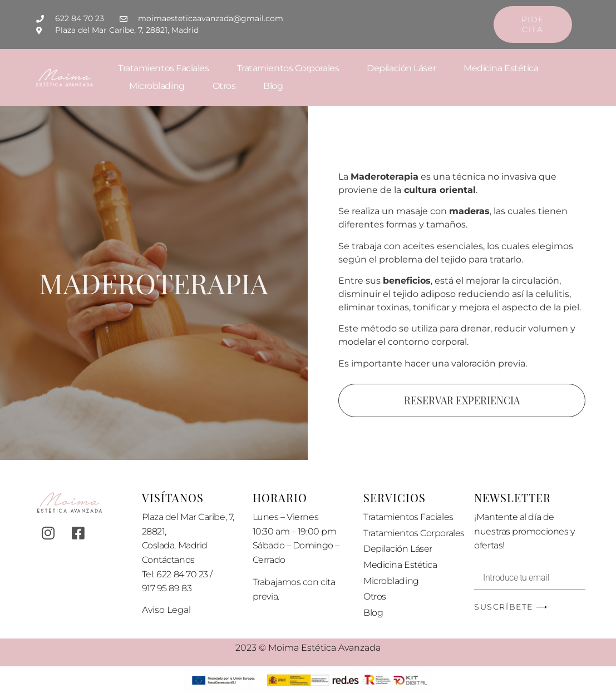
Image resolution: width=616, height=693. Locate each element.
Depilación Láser (401, 68)
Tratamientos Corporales (288, 68)
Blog (273, 86)
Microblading (157, 86)
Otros (224, 86)
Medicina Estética (501, 68)
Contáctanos (168, 560)
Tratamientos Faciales (164, 68)
